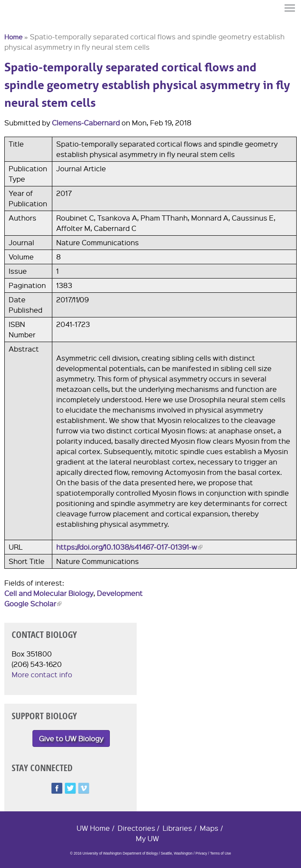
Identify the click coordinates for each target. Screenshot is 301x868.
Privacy (201, 854)
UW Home (93, 828)
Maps (209, 828)
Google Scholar (33, 604)
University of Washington (20, 23)
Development (120, 593)
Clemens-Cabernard (86, 123)
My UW (147, 838)
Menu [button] (290, 8)
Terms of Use (221, 854)
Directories (136, 828)
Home (13, 37)
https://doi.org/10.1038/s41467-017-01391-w (129, 547)
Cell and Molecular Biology (49, 593)
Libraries (177, 828)
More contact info (42, 674)
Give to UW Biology (71, 738)
